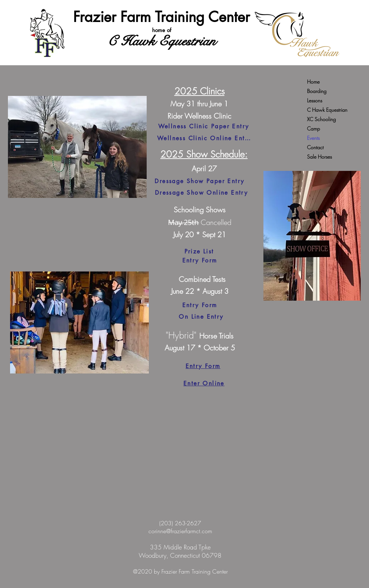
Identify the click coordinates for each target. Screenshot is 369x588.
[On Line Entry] (201, 317)
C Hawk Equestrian (327, 110)
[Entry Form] (200, 261)
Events (313, 138)
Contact (315, 147)
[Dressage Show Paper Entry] (200, 181)
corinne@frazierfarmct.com (180, 531)
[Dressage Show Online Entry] (201, 193)
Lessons (315, 100)
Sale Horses (319, 157)
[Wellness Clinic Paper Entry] (204, 127)
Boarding (317, 91)
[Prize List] (199, 251)
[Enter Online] (204, 384)
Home (313, 82)
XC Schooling (321, 119)
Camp (314, 129)
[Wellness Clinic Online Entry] (204, 138)
